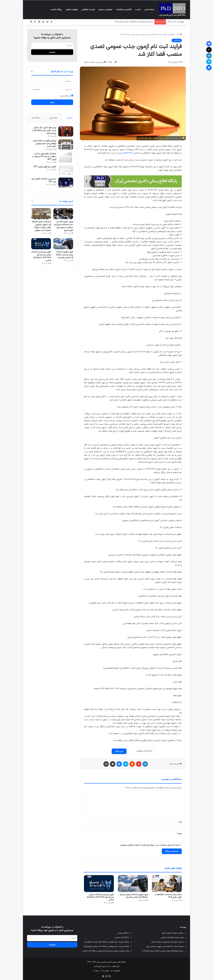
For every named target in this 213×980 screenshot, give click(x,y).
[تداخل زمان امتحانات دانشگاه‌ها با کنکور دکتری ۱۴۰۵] (167, 884)
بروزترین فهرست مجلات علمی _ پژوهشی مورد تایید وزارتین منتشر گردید (44, 144)
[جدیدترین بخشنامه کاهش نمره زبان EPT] (66, 183)
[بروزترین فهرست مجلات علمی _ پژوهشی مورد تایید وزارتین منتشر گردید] (66, 145)
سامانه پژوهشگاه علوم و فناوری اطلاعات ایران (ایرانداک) (163, 951)
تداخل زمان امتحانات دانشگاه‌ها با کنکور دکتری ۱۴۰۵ (134, 22)
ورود (52, 102)
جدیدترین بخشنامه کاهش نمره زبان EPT (44, 181)
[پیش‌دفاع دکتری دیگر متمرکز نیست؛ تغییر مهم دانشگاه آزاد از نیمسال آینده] (66, 132)
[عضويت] (52, 52)
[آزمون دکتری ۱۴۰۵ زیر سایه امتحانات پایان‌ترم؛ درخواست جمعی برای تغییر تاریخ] (63, 214)
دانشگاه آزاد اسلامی (122, 937)
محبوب (69, 118)
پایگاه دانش (57, 10)
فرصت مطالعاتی (88, 10)
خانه (179, 35)
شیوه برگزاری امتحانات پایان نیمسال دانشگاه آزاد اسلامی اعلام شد (134, 896)
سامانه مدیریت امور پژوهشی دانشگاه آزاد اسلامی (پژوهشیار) (106, 946)
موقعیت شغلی (72, 10)
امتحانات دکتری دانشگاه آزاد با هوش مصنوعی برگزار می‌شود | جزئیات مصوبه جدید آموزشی (41, 226)
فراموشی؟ (36, 89)
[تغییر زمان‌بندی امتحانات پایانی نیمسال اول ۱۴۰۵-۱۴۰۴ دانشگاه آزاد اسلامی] (99, 884)
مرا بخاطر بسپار (66, 96)
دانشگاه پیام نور (123, 933)
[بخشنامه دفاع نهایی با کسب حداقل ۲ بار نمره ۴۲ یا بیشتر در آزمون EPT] (66, 158)
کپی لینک (119, 751)
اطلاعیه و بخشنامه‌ (124, 10)
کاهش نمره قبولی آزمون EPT (45, 167)
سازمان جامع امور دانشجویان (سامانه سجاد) (167, 942)
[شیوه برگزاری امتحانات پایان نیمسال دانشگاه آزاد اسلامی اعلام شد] (133, 884)
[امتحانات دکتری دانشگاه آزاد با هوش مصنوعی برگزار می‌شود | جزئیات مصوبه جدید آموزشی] (41, 214)
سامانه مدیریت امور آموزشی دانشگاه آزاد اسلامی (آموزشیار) (107, 942)
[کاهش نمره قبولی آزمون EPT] (66, 171)
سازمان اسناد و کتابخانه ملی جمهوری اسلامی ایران (165, 946)
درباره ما (96, 971)
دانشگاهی (171, 35)
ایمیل (179, 834)
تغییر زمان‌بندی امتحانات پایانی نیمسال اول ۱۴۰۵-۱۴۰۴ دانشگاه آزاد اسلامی (100, 897)
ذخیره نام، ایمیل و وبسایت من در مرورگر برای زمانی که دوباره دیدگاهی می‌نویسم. (150, 845)
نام (180, 822)
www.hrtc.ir (128, 153)
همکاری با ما (115, 971)
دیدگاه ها (36, 118)
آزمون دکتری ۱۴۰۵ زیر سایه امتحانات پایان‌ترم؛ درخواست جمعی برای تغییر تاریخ (64, 226)
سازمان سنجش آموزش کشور (173, 933)
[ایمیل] (52, 45)
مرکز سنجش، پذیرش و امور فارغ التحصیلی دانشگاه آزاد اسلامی (106, 951)
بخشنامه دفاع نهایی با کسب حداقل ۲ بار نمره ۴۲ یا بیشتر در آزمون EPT (44, 157)
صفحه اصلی (149, 10)
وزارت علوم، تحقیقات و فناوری (172, 937)
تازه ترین (53, 118)
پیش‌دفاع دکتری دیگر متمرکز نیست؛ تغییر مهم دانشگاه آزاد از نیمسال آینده (44, 131)
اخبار (139, 10)
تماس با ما (105, 971)
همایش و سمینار (105, 10)
